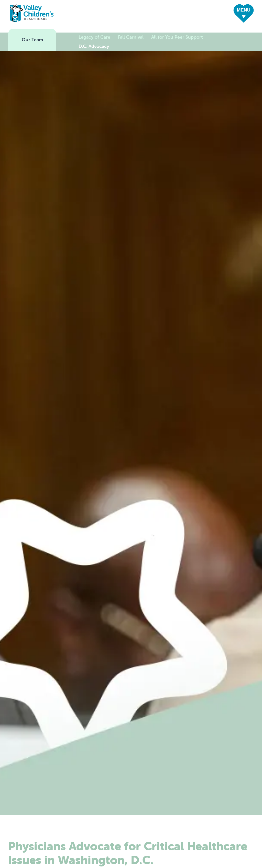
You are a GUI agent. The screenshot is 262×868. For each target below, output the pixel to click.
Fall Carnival (131, 37)
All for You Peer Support (177, 37)
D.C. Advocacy (94, 46)
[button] (244, 14)
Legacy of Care (94, 37)
